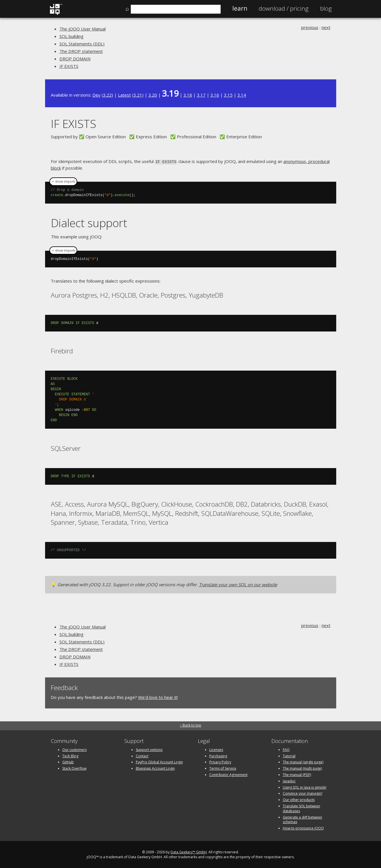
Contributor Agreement (228, 774)
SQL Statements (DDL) (82, 44)
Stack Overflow (74, 768)
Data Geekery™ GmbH (189, 851)
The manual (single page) (303, 761)
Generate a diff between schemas (302, 819)
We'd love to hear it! (158, 697)
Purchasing (218, 755)
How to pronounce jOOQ (303, 828)
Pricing (284, 8)
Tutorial (289, 755)
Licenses (216, 749)
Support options (149, 749)
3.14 (242, 95)
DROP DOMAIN (75, 59)
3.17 (201, 95)
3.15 (228, 95)
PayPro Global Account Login (159, 761)
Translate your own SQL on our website (238, 584)
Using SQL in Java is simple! (305, 787)
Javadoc (289, 780)
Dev (96, 95)
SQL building (71, 36)
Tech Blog (70, 755)
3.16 (215, 95)
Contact (142, 755)
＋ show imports (63, 181)
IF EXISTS (69, 66)
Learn (240, 8)
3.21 (138, 95)
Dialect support (89, 222)
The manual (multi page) (302, 768)
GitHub (68, 761)
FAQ (286, 749)
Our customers (75, 749)
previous (310, 27)
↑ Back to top (191, 725)
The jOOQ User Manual (83, 29)
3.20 (153, 95)
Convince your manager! (303, 793)
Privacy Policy (220, 761)
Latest (124, 95)
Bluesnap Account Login (155, 768)
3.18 (188, 95)
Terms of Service (223, 768)
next (326, 27)
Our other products (299, 799)
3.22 (107, 95)
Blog (326, 8)
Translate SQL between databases (301, 808)
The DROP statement (81, 51)
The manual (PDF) (297, 774)
